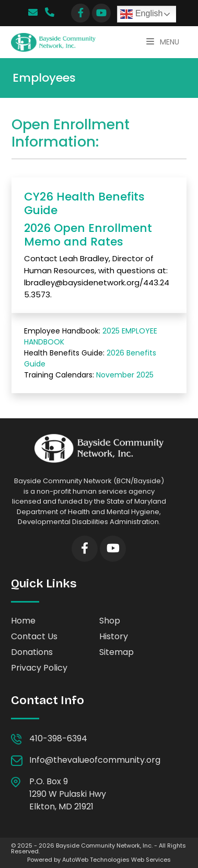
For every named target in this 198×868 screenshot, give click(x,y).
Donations (32, 652)
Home (23, 621)
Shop (110, 621)
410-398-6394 (60, 738)
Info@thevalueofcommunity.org (95, 760)
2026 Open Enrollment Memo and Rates (88, 235)
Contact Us (34, 636)
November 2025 (125, 375)
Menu (163, 42)
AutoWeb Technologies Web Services (117, 860)
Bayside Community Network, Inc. (104, 845)
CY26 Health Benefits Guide (84, 203)
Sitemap (117, 652)
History (114, 636)
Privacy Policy (39, 668)
